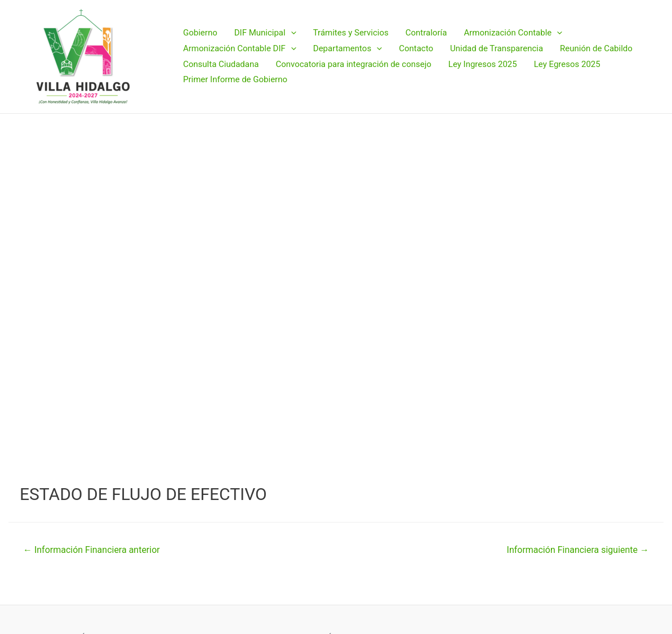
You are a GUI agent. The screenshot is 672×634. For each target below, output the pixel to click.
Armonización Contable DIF (240, 49)
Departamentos (348, 49)
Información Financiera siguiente (578, 550)
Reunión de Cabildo (596, 48)
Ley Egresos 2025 (567, 64)
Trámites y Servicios (351, 33)
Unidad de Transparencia (497, 48)
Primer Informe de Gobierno (235, 79)
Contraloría (426, 33)
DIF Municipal (265, 33)
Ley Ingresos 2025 (483, 64)
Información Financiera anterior (92, 550)
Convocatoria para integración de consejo (353, 64)
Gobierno (200, 33)
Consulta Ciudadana (221, 64)
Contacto (416, 48)
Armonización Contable (513, 33)
